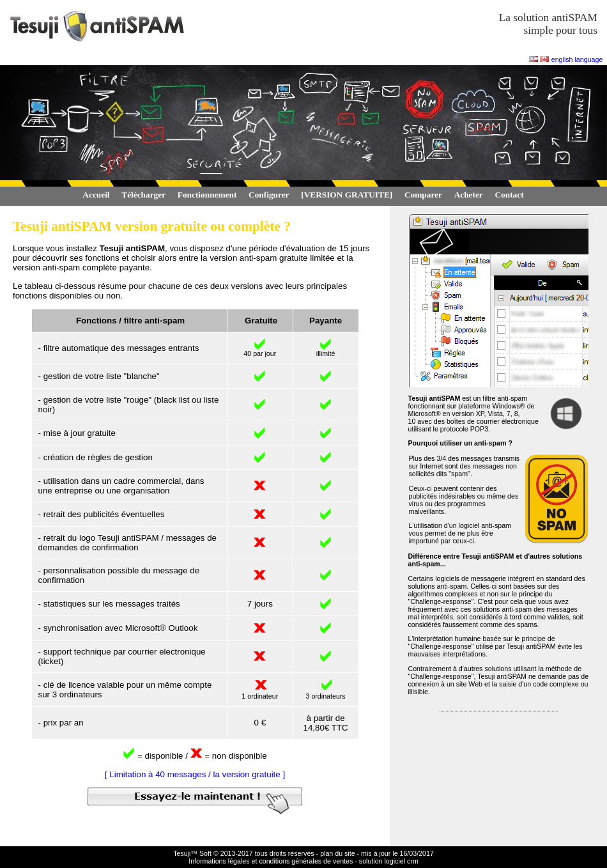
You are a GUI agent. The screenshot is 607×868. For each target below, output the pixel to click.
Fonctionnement (207, 195)
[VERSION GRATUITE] (347, 195)
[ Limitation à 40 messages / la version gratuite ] (195, 774)
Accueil (96, 195)
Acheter (469, 195)
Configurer (269, 195)
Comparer (423, 195)
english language (577, 59)
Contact (509, 195)
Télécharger (143, 195)
